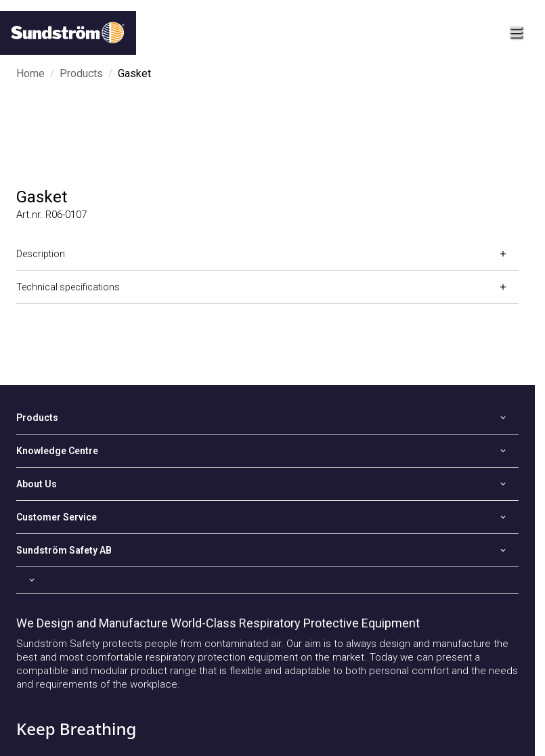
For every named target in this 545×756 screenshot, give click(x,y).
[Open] (267, 254)
